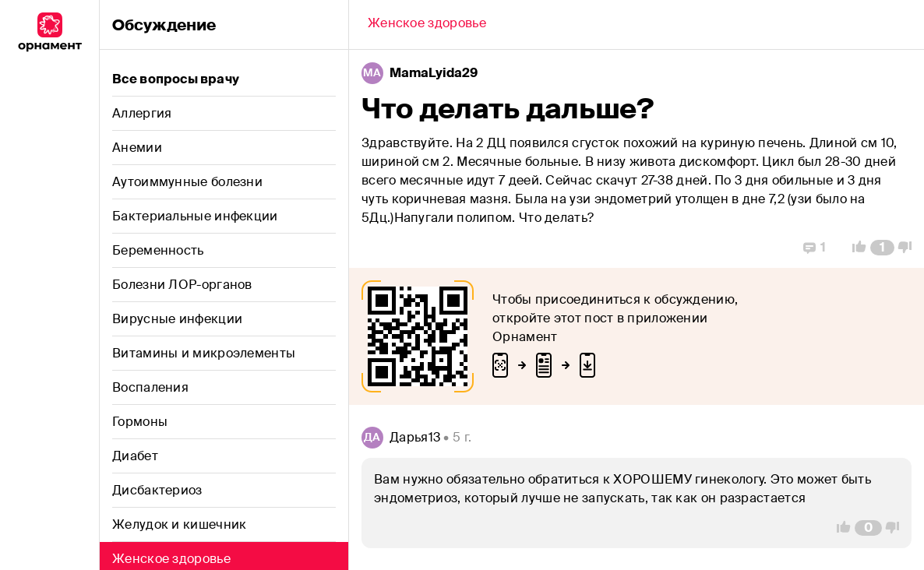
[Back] (427, 25)
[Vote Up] (855, 248)
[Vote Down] (909, 248)
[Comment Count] (882, 248)
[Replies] (815, 248)
